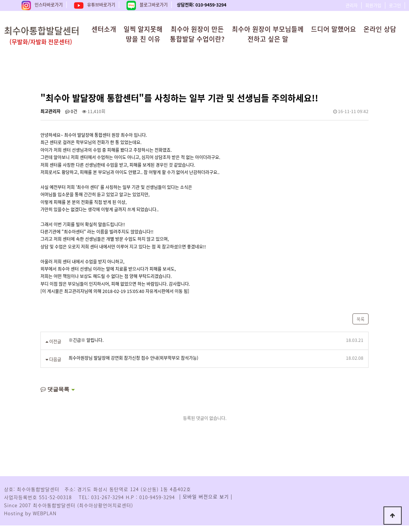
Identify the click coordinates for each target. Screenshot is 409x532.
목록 (361, 319)
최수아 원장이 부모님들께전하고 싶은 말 (268, 34)
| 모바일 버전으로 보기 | (206, 496)
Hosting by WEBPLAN (30, 513)
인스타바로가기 (42, 5)
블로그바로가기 (147, 5)
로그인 (395, 5)
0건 (71, 111)
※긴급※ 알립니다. (86, 340)
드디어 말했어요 (334, 29)
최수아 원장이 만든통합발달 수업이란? (197, 34)
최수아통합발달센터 (53, 35)
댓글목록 (55, 389)
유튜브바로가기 (95, 5)
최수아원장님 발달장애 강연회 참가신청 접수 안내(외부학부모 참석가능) (133, 358)
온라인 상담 (380, 29)
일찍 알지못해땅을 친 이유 (143, 34)
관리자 (352, 5)
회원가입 (373, 5)
